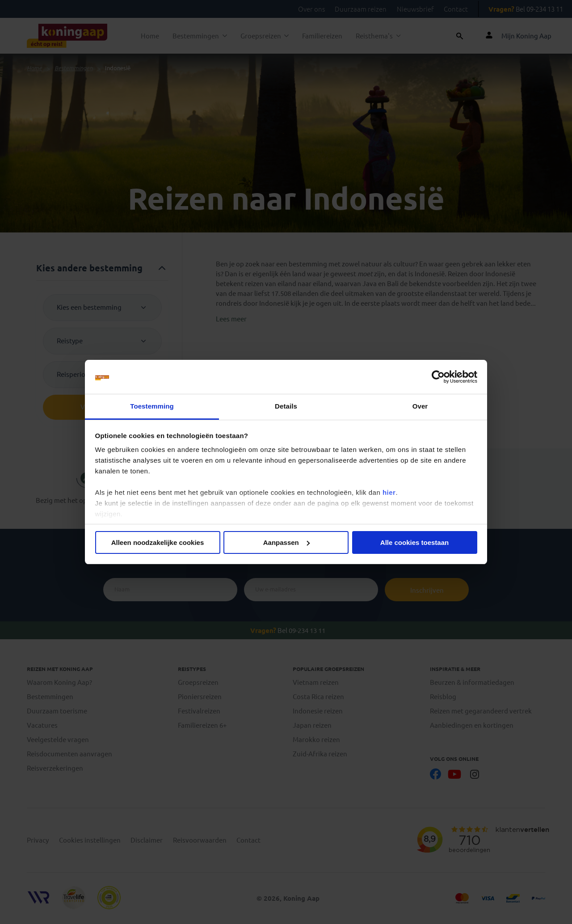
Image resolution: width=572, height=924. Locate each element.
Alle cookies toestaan (414, 542)
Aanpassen (286, 542)
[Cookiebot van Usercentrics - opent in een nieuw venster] (438, 377)
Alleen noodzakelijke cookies (158, 542)
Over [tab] (420, 406)
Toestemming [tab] (152, 406)
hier (389, 492)
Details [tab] (286, 406)
